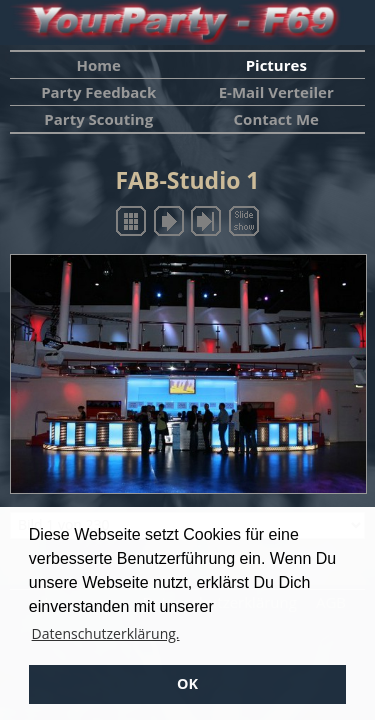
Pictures (276, 65)
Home (99, 65)
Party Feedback (98, 92)
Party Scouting (98, 119)
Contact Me (276, 119)
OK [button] (187, 683)
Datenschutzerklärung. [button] (106, 633)
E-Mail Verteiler (276, 92)
